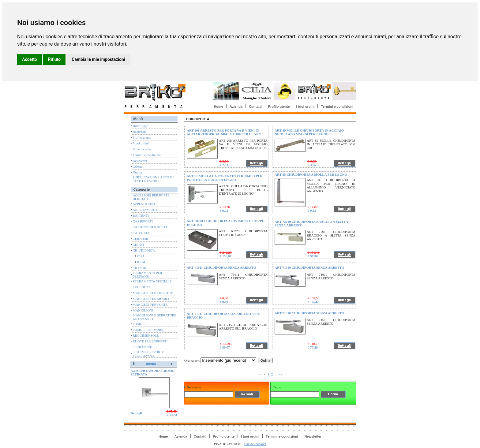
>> (280, 374)
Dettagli (136, 413)
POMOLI (139, 324)
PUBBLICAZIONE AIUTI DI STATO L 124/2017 (153, 179)
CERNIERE (141, 239)
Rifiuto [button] (54, 59)
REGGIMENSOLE (146, 335)
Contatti (255, 106)
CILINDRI (140, 268)
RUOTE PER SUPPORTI (150, 341)
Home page (141, 126)
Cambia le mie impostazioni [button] (98, 59)
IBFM (141, 262)
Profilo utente (279, 106)
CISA (141, 256)
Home (218, 106)
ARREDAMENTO (146, 210)
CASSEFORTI (143, 221)
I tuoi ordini (306, 106)
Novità (137, 172)
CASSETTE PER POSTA (150, 227)
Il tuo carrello (142, 149)
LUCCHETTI (142, 287)
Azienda (236, 106)
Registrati (139, 132)
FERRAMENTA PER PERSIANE (148, 274)
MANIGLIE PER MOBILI (151, 299)
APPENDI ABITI (145, 204)
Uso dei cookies (255, 444)
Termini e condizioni (337, 106)
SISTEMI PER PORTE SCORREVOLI (149, 354)
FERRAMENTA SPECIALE (152, 281)
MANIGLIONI (143, 310)
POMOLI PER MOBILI (149, 330)
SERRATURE (142, 347)
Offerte (138, 166)
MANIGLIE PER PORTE (150, 304)
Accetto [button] (30, 59)
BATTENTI (141, 215)
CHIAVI (139, 245)
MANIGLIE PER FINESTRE (153, 293)
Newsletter (140, 161)
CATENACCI (142, 233)
